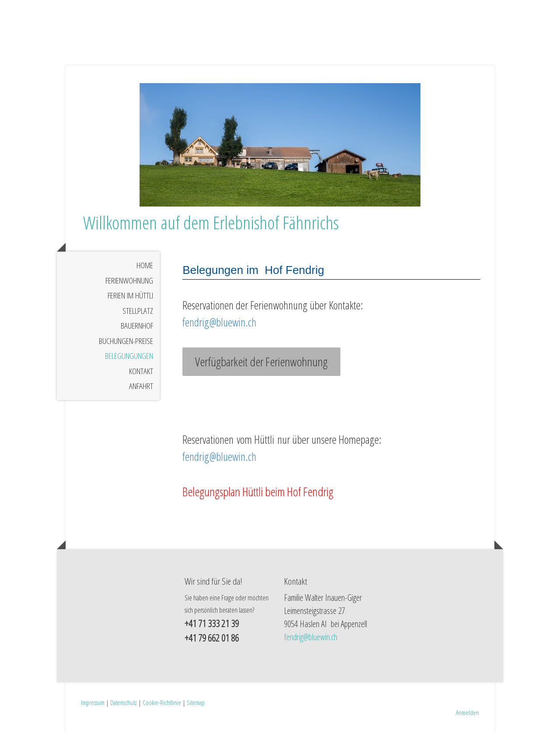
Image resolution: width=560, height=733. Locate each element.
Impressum (93, 702)
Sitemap (196, 702)
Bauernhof (137, 326)
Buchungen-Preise (126, 341)
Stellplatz (138, 311)
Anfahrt (141, 386)
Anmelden (467, 712)
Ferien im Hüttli (130, 295)
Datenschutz (124, 702)
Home (145, 265)
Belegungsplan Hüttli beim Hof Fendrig (258, 491)
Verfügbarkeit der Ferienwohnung (261, 361)
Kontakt (141, 371)
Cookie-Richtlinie (162, 702)
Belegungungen (129, 356)
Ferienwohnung (129, 281)
